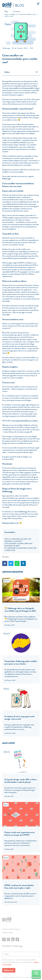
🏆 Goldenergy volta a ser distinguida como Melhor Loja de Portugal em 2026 (20, 610)
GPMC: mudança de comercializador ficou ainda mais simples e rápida (19, 886)
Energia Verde (8, 933)
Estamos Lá (7, 581)
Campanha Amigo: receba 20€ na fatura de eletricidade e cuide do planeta (21, 781)
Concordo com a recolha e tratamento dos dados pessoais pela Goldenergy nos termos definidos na (20, 962)
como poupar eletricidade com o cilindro (25, 421)
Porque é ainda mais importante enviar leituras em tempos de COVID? (20, 834)
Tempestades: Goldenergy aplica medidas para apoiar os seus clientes (21, 662)
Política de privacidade (11, 929)
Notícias (6, 805)
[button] (37, 72)
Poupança (8, 24)
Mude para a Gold (8, 523)
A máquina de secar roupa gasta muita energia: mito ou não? (20, 718)
